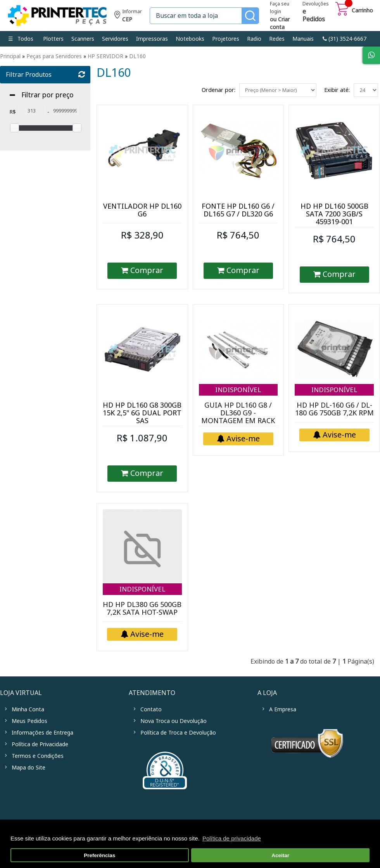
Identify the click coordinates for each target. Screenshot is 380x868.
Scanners (83, 39)
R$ (13, 112)
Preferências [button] (99, 855)
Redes (277, 39)
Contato (151, 709)
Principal (10, 56)
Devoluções (316, 12)
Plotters (53, 39)
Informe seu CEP (128, 16)
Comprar (142, 271)
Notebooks (190, 39)
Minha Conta (28, 709)
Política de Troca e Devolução (178, 733)
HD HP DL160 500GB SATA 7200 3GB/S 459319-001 (334, 214)
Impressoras (152, 39)
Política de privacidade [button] (232, 838)
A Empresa (283, 709)
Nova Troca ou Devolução (174, 721)
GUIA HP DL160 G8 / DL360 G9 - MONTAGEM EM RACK (238, 413)
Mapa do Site (28, 768)
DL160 (137, 56)
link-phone (345, 39)
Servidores (115, 39)
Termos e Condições (38, 756)
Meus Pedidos (29, 721)
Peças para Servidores (54, 56)
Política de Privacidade (40, 744)
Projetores (226, 39)
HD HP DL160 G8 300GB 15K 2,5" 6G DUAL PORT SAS (142, 413)
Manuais (303, 39)
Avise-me (238, 439)
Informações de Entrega (42, 733)
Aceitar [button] (280, 855)
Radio (254, 39)
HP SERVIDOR (105, 56)
